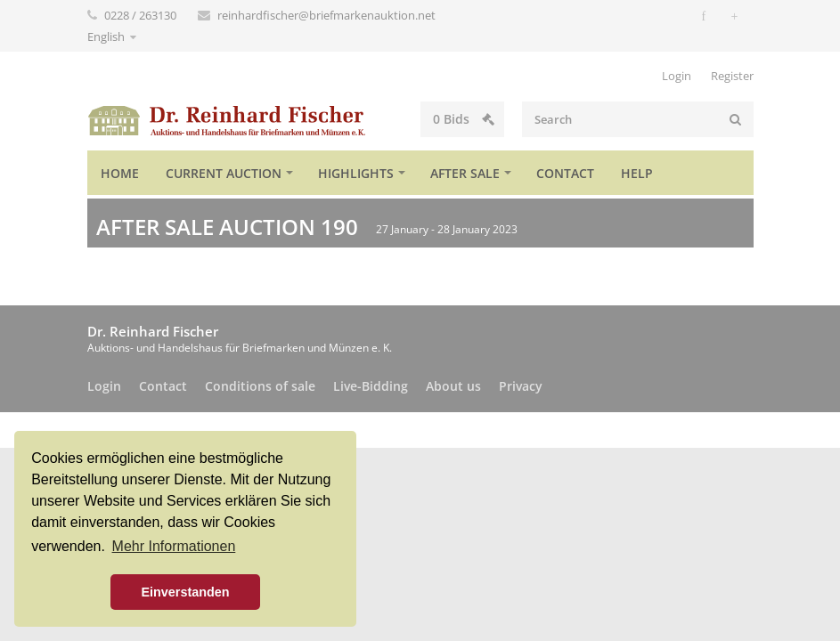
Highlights (356, 173)
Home (120, 173)
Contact (565, 173)
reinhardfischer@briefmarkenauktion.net (326, 15)
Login (677, 76)
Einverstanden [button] (185, 592)
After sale (465, 173)
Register (732, 76)
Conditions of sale (260, 386)
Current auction (224, 173)
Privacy (521, 386)
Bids (464, 119)
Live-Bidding (371, 386)
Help (637, 173)
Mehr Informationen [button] (174, 546)
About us (453, 386)
